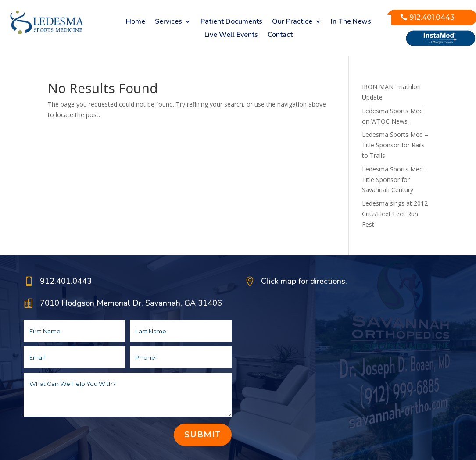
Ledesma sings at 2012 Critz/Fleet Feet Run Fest (395, 214)
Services (168, 22)
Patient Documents (231, 22)
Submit (203, 435)
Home (136, 22)
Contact (280, 36)
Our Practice (292, 22)
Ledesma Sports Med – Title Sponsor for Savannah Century (395, 180)
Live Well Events (231, 36)
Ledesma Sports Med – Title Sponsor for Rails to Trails (395, 145)
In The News (351, 22)
